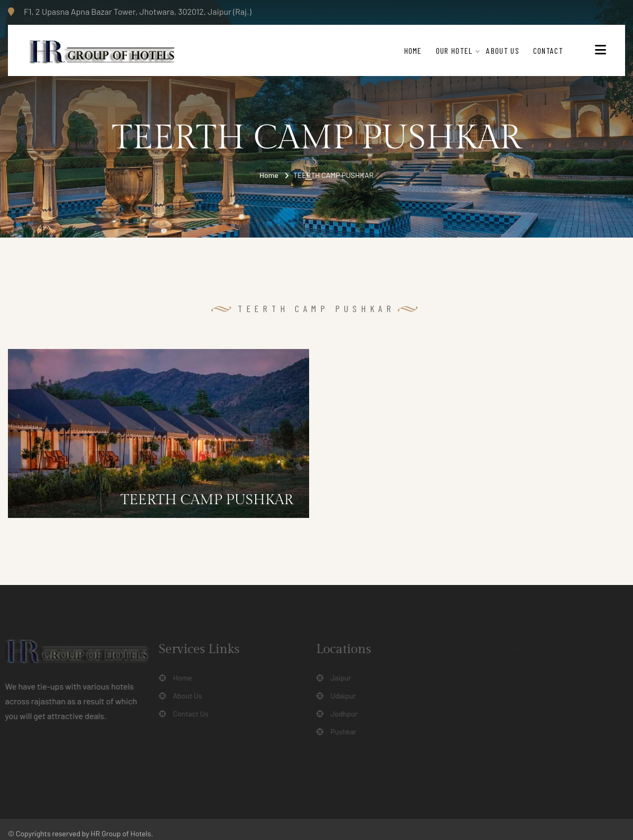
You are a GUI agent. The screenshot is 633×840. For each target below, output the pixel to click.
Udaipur (340, 696)
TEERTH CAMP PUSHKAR (207, 500)
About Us (502, 50)
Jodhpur (341, 714)
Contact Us (187, 714)
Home (413, 50)
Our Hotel (454, 50)
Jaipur (337, 678)
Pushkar (340, 732)
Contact (548, 50)
